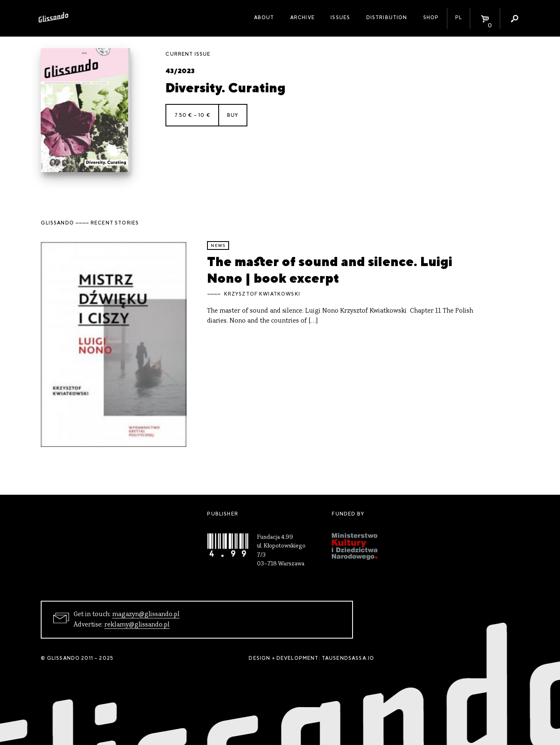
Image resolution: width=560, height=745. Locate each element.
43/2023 (180, 71)
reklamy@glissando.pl (137, 625)
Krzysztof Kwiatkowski (262, 294)
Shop (431, 17)
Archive (302, 17)
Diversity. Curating (226, 88)
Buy (233, 115)
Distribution (387, 17)
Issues (340, 17)
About (264, 17)
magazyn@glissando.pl (146, 614)
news (218, 245)
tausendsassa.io (348, 658)
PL (459, 17)
